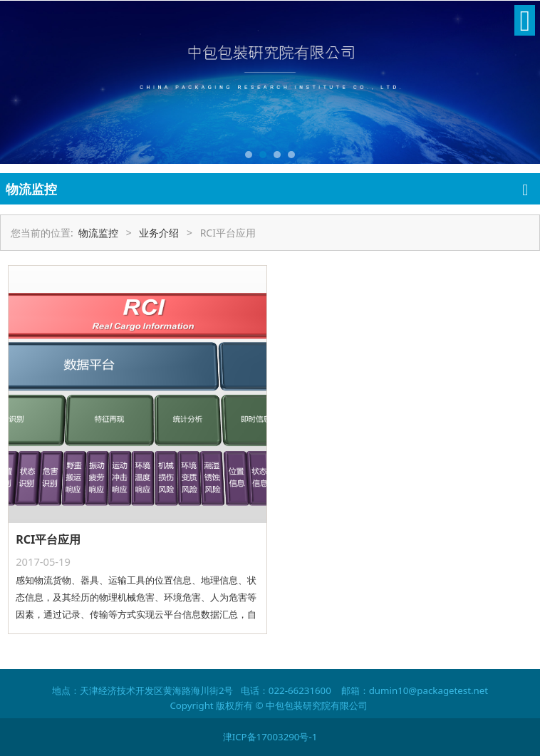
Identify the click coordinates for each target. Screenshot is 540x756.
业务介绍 (159, 233)
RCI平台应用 (48, 539)
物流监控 (98, 233)
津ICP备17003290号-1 (270, 737)
